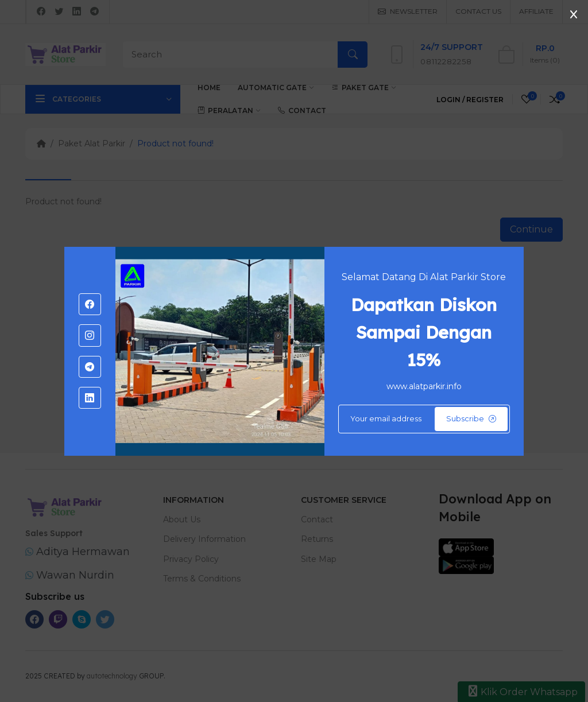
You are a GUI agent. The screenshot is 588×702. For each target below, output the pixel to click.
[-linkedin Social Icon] (90, 398)
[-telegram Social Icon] (90, 367)
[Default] (424, 419)
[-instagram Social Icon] (90, 335)
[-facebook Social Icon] (90, 304)
